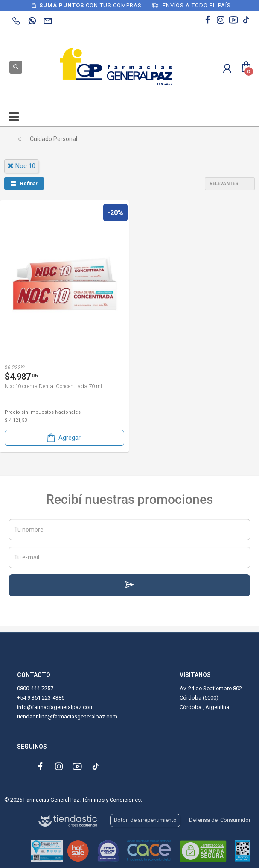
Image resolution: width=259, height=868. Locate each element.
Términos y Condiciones (111, 800)
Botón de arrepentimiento (145, 820)
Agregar (63, 438)
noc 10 (21, 166)
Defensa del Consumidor (220, 820)
